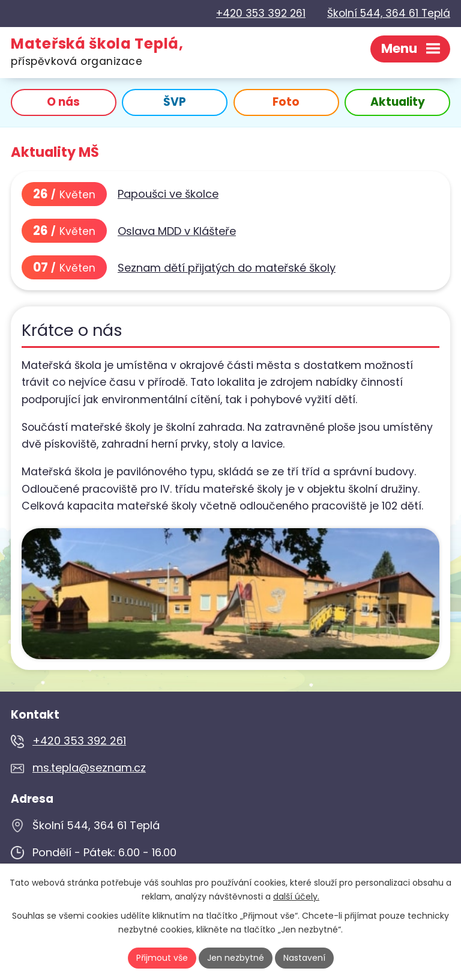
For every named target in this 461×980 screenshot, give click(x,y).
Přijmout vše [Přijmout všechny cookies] (162, 958)
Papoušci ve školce (168, 194)
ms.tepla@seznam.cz (89, 768)
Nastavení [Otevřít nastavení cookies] (304, 958)
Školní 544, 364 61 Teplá (389, 13)
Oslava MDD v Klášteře (177, 231)
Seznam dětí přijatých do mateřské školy (227, 268)
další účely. (296, 896)
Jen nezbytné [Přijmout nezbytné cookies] (236, 958)
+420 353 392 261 (261, 13)
